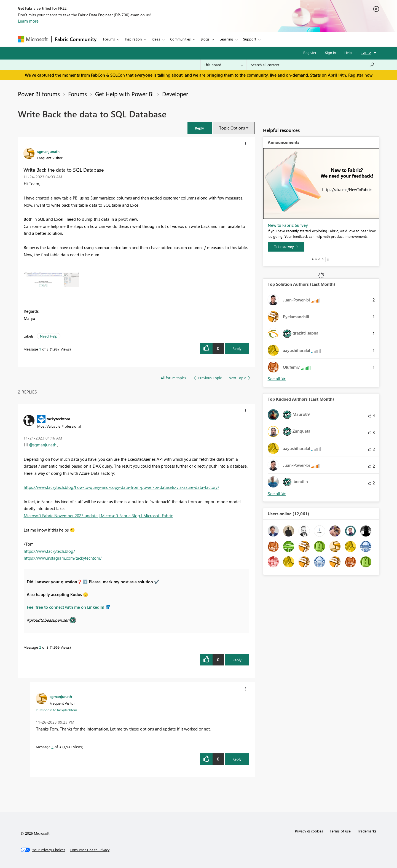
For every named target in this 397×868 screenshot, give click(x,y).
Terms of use (340, 831)
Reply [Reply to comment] (237, 660)
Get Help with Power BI (124, 94)
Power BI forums (39, 94)
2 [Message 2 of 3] (40, 647)
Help (348, 52)
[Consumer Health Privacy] (90, 850)
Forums (109, 39)
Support (250, 39)
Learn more (28, 21)
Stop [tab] (328, 260)
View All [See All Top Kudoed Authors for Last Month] (277, 494)
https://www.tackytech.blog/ (49, 551)
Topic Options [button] (232, 128)
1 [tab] (313, 259)
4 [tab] (323, 259)
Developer (175, 94)
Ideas (156, 39)
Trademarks (367, 831)
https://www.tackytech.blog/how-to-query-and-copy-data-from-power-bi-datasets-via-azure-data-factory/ (121, 487)
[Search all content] (313, 65)
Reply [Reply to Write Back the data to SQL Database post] (237, 348)
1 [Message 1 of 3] (40, 349)
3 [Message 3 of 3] (53, 747)
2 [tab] (316, 259)
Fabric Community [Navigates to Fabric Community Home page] (76, 39)
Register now (360, 75)
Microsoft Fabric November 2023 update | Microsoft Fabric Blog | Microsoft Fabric (98, 516)
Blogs (205, 39)
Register (310, 52)
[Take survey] (286, 247)
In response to (57, 710)
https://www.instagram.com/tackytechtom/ (63, 558)
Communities (180, 39)
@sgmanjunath (43, 445)
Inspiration (133, 39)
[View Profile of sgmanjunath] (48, 151)
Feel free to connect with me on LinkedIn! (66, 607)
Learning (226, 39)
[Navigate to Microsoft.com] (33, 39)
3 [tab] (319, 259)
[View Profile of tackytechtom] (58, 419)
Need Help (49, 336)
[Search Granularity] (223, 65)
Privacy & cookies (309, 831)
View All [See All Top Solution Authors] (277, 379)
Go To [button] (366, 53)
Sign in (330, 52)
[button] (200, 128)
